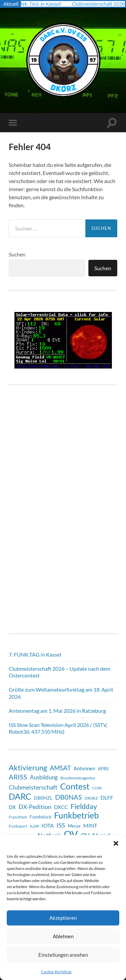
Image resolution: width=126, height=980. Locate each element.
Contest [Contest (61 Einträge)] (75, 786)
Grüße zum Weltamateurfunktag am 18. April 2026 (61, 693)
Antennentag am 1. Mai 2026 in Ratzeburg (57, 711)
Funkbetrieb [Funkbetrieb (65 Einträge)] (76, 815)
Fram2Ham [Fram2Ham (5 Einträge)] (18, 817)
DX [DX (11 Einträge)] (12, 807)
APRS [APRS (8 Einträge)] (103, 769)
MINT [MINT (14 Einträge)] (90, 825)
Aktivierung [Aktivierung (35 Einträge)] (28, 768)
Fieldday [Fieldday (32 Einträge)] (84, 806)
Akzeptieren (63, 918)
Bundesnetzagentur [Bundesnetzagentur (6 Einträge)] (78, 778)
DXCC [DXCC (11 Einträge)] (61, 807)
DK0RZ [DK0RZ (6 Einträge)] (91, 798)
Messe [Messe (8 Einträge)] (74, 826)
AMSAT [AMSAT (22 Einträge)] (60, 768)
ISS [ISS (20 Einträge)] (61, 825)
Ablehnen (63, 936)
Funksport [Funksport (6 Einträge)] (18, 826)
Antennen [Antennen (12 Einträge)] (84, 768)
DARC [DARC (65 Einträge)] (20, 796)
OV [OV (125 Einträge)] (71, 834)
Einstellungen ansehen (63, 955)
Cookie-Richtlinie (56, 972)
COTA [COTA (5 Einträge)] (97, 788)
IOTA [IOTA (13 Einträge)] (48, 825)
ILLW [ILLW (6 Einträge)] (34, 826)
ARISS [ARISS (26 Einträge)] (18, 777)
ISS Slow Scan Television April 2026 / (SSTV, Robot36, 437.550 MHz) (58, 728)
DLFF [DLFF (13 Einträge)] (107, 797)
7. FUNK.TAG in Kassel (37, 4)
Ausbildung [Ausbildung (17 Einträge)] (44, 777)
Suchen (17, 254)
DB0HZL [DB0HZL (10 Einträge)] (43, 798)
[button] (116, 843)
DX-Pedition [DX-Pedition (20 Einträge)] (35, 807)
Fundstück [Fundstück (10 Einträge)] (40, 817)
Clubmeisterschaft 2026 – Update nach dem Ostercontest (59, 672)
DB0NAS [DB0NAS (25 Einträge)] (69, 797)
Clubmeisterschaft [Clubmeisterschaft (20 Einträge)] (33, 787)
